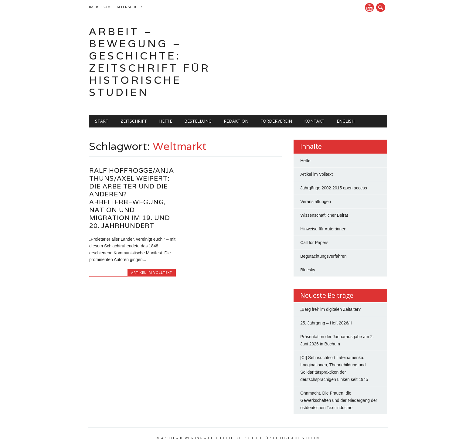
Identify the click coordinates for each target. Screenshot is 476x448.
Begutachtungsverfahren (323, 256)
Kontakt (314, 121)
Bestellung (198, 121)
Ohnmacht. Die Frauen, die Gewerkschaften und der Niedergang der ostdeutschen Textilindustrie (339, 400)
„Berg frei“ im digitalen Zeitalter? (330, 309)
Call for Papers (314, 243)
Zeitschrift (134, 121)
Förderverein (276, 121)
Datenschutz (129, 7)
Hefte (166, 121)
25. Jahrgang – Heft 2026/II (326, 323)
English (346, 121)
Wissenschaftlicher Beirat (324, 215)
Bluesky (308, 270)
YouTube (369, 7)
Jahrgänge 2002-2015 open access (334, 188)
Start (102, 121)
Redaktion (236, 121)
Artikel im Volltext (152, 272)
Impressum (100, 7)
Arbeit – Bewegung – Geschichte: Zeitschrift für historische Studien (150, 62)
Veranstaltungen (316, 202)
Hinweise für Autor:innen (323, 229)
